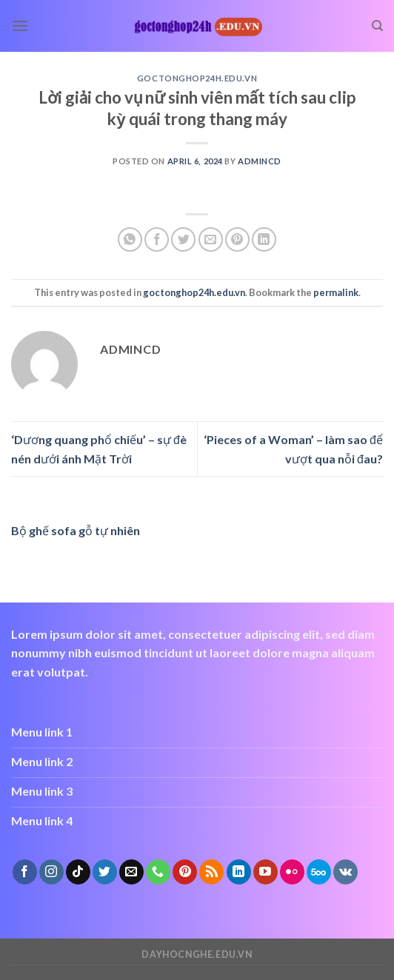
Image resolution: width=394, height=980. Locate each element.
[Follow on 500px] (319, 872)
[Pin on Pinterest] (237, 239)
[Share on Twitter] (183, 239)
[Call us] (158, 872)
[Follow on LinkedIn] (239, 872)
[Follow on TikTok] (78, 872)
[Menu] (20, 26)
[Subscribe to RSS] (211, 872)
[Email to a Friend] (211, 239)
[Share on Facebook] (157, 239)
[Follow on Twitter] (105, 872)
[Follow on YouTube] (266, 872)
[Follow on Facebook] (25, 872)
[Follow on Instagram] (51, 872)
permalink (336, 292)
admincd (260, 161)
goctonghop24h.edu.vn (197, 78)
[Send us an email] (131, 872)
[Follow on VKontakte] (345, 872)
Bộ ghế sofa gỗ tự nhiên (76, 530)
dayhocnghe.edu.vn (197, 954)
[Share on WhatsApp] (130, 239)
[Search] (377, 26)
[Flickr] (292, 872)
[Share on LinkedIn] (264, 239)
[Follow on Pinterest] (185, 872)
